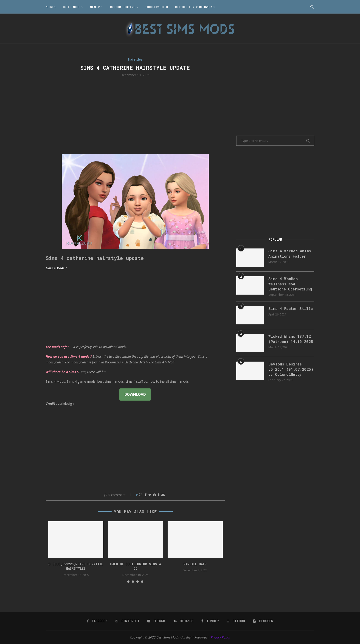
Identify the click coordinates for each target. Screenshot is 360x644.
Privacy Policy (220, 637)
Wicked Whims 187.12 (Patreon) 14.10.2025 (291, 339)
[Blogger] (263, 621)
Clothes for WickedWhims (195, 7)
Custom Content (123, 7)
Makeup (95, 7)
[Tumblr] (210, 621)
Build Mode (72, 7)
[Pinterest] (128, 621)
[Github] (236, 621)
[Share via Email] (163, 495)
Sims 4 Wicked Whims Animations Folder (290, 253)
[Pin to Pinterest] (155, 495)
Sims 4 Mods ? (56, 268)
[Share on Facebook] (146, 495)
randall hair (195, 564)
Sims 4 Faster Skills (291, 308)
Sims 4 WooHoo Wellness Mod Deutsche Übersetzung (290, 284)
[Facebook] (97, 621)
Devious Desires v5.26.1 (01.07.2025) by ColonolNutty (291, 369)
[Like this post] (140, 495)
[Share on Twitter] (150, 495)
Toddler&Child (157, 7)
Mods (49, 7)
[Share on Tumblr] (159, 495)
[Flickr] (156, 621)
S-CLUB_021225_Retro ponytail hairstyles (76, 566)
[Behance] (183, 621)
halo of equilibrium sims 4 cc (135, 566)
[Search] (312, 7)
